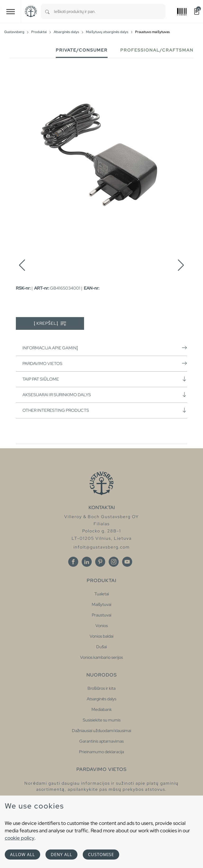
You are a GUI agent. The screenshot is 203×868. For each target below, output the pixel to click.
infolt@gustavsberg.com (102, 547)
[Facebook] (73, 562)
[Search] (47, 12)
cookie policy (20, 838)
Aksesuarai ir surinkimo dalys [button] (105, 395)
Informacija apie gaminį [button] (105, 348)
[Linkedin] (87, 562)
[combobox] (110, 12)
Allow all (22, 855)
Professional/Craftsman (157, 50)
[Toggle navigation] (11, 12)
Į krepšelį (50, 324)
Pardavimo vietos (105, 363)
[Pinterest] (100, 562)
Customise (101, 855)
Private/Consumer (82, 50)
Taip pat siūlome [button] (105, 379)
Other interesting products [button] (105, 410)
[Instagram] (114, 562)
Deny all (61, 855)
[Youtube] (127, 562)
